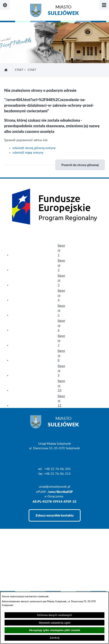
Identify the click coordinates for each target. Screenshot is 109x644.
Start (19, 70)
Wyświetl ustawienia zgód (55, 623)
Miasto (63, 11)
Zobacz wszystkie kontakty (55, 515)
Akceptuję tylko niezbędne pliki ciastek (54, 630)
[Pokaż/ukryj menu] (104, 5)
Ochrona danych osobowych (54, 615)
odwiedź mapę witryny (28, 153)
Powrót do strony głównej (80, 165)
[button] (59, 245)
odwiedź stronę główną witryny (34, 148)
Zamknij (54, 638)
